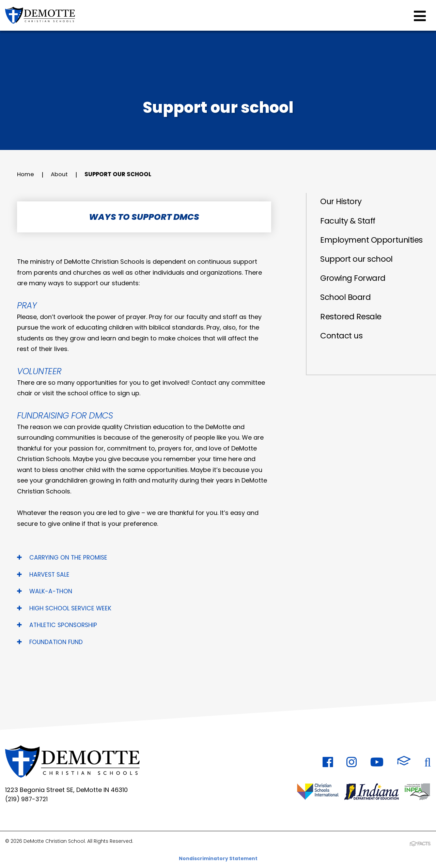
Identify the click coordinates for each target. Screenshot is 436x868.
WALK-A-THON (45, 591)
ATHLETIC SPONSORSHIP (58, 625)
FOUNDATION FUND (51, 642)
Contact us (343, 353)
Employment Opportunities (348, 247)
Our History (343, 202)
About (61, 175)
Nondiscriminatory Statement (218, 858)
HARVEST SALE (44, 574)
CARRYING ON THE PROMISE (64, 557)
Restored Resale (353, 333)
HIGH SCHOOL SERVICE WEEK (65, 608)
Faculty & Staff (350, 222)
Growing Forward (355, 293)
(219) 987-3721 (27, 800)
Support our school (123, 175)
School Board (347, 313)
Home (26, 175)
